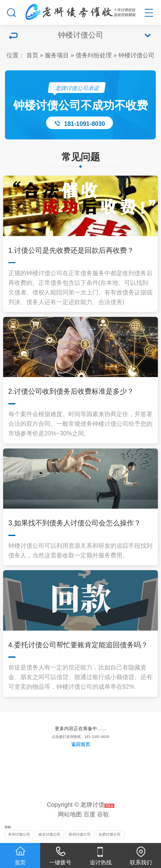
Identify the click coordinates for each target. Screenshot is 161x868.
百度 (90, 814)
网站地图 (70, 814)
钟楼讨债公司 (136, 55)
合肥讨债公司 (110, 834)
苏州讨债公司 (80, 834)
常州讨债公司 (19, 834)
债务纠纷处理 (94, 55)
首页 (32, 55)
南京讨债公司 (49, 834)
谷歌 (103, 814)
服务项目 (57, 55)
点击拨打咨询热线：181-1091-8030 (80, 737)
